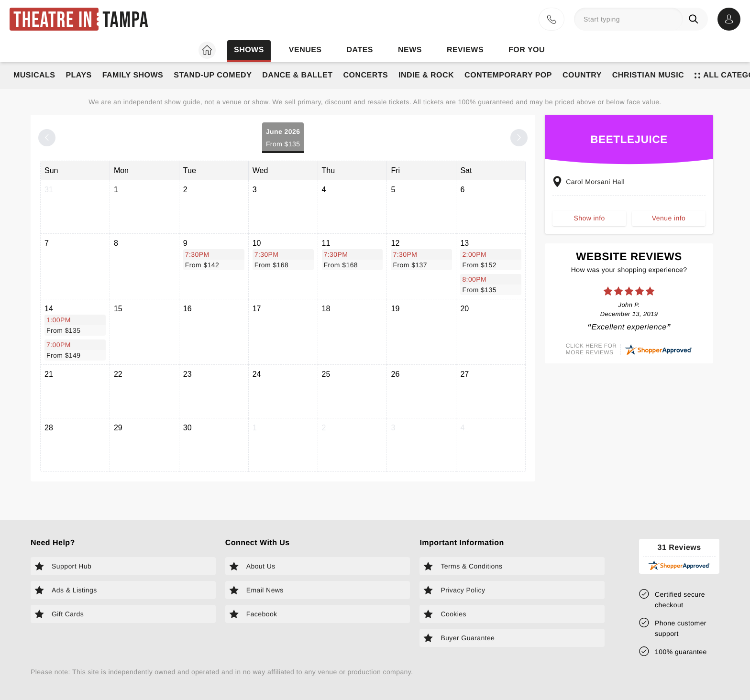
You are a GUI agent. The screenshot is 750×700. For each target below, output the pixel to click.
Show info (590, 218)
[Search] (695, 19)
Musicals (34, 75)
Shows (249, 50)
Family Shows (133, 75)
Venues (305, 50)
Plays (78, 75)
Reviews (465, 50)
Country (582, 75)
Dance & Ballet (297, 75)
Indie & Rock (426, 75)
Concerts (365, 75)
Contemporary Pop (508, 75)
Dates (360, 50)
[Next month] (519, 138)
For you (527, 50)
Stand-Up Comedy (213, 75)
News (410, 50)
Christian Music (648, 75)
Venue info (669, 218)
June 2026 (283, 138)
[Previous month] (47, 138)
